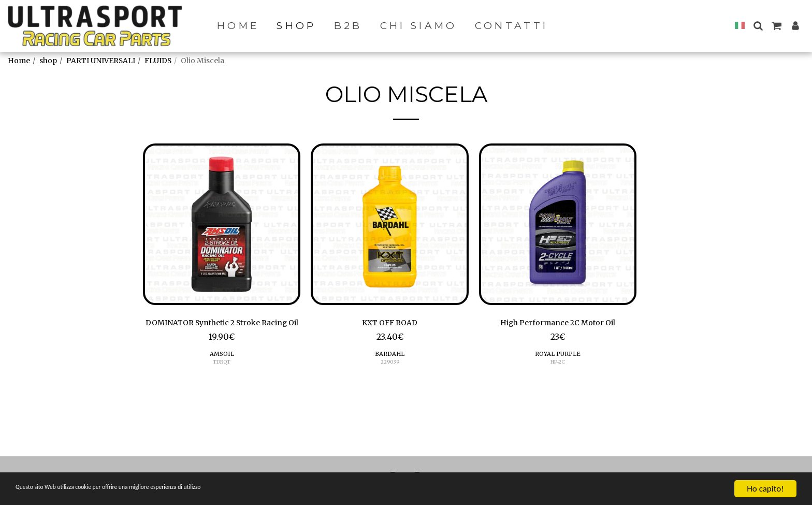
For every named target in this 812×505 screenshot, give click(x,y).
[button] (758, 26)
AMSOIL (222, 370)
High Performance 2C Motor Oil (557, 324)
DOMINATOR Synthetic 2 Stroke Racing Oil (222, 330)
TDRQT (222, 378)
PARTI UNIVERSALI (101, 61)
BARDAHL (390, 357)
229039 (390, 364)
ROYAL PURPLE (558, 357)
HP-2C (557, 364)
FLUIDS (158, 61)
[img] (222, 224)
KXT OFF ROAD (390, 324)
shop (48, 61)
